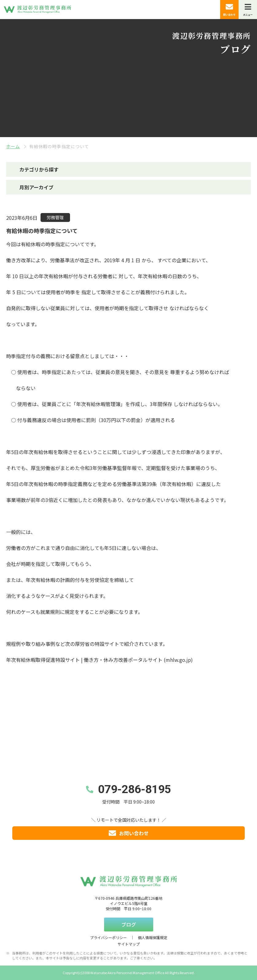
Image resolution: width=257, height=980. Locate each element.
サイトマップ (129, 944)
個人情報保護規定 (153, 937)
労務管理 (55, 217)
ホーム (13, 146)
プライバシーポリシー (108, 937)
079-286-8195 (134, 789)
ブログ (129, 924)
